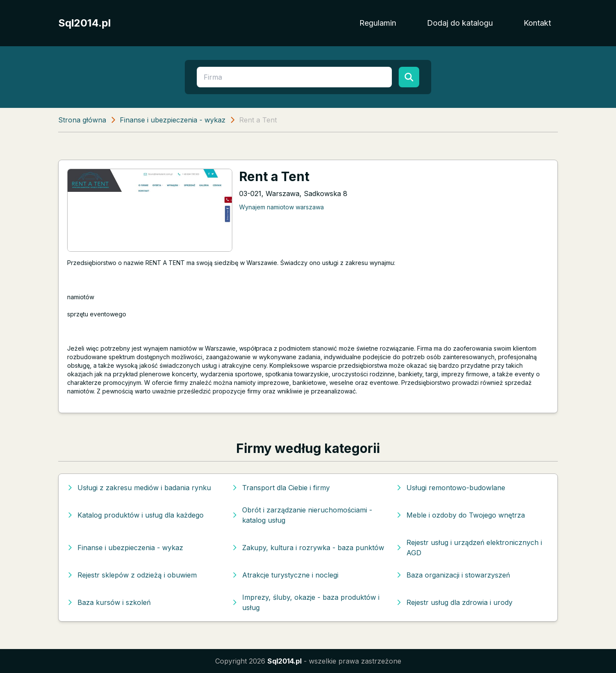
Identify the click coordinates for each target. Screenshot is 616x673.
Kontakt (537, 23)
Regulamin (378, 23)
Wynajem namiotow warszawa (281, 207)
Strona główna (82, 120)
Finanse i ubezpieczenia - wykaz (173, 120)
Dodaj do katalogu (460, 23)
